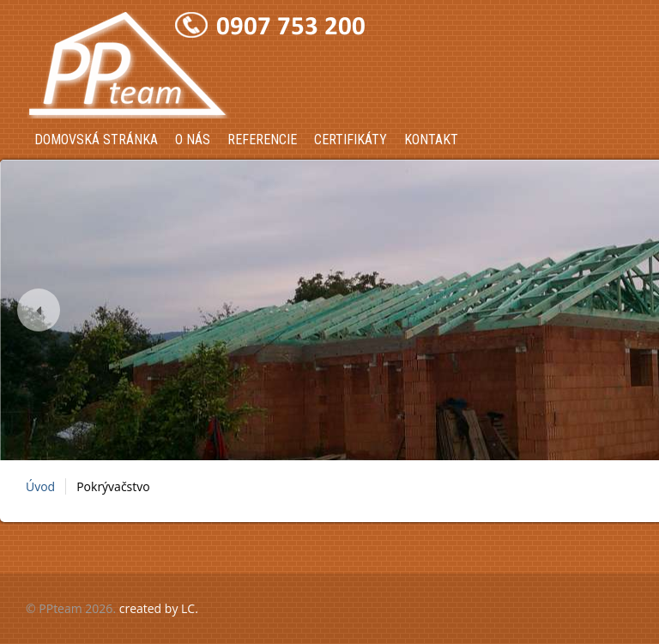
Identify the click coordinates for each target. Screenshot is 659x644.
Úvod (40, 486)
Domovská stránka (96, 140)
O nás (193, 140)
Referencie (262, 140)
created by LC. (159, 608)
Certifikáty (351, 140)
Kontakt (431, 140)
